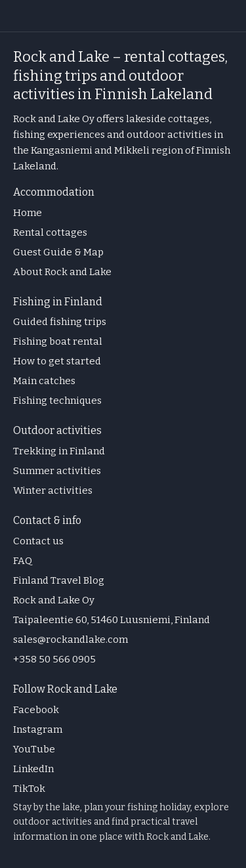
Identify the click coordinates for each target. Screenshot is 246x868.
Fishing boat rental (58, 341)
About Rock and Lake (62, 272)
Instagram (38, 729)
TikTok (29, 789)
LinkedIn (33, 769)
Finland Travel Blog (59, 580)
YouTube (34, 749)
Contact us (38, 541)
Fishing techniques (57, 401)
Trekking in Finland (59, 451)
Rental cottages (50, 232)
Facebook (36, 710)
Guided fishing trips (60, 322)
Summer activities (57, 471)
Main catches (44, 381)
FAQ (23, 561)
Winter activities (53, 490)
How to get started (57, 361)
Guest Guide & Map (58, 252)
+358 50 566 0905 (54, 659)
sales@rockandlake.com (71, 640)
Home (28, 213)
